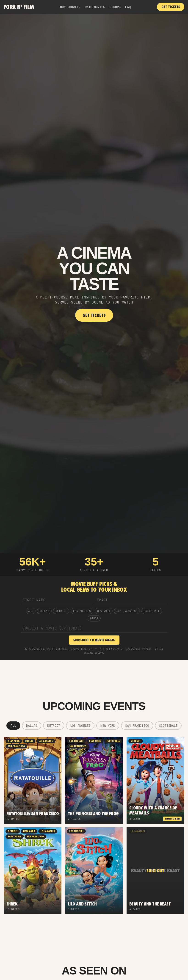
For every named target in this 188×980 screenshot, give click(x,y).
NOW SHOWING (70, 7)
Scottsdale (152, 611)
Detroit (61, 611)
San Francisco (127, 611)
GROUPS (115, 7)
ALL (31, 611)
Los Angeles (82, 611)
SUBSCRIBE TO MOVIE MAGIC (94, 640)
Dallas (44, 611)
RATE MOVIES (95, 7)
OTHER (94, 618)
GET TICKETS (171, 7)
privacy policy (93, 653)
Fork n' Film (19, 7)
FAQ (128, 7)
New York (104, 611)
